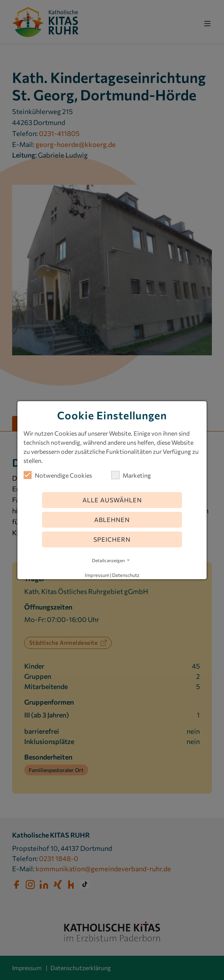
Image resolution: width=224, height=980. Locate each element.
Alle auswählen (112, 500)
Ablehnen (112, 520)
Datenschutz (126, 575)
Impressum (97, 575)
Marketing (131, 475)
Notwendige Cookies (58, 475)
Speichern (112, 539)
